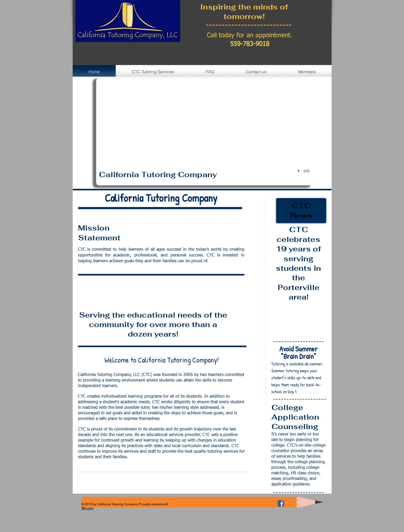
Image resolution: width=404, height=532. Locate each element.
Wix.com (87, 508)
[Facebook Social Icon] (281, 503)
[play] (299, 171)
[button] (204, 132)
